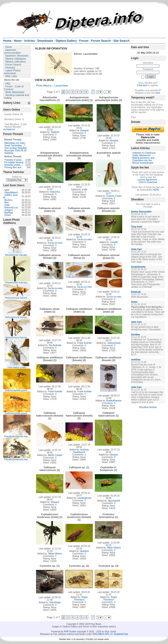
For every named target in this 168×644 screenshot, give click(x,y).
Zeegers (9, 210)
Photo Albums (44, 85)
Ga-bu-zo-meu (55, 243)
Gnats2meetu (138, 267)
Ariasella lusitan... (13, 165)
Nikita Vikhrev (55, 554)
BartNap (9, 213)
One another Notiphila (16, 148)
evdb (7, 205)
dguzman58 (114, 501)
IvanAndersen (85, 498)
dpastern (84, 551)
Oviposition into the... (143, 160)
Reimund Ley (11, 208)
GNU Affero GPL (101, 634)
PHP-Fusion (70, 632)
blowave (85, 131)
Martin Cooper (55, 455)
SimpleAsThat (121, 634)
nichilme (136, 360)
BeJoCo (9, 200)
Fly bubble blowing (14, 162)
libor (7, 203)
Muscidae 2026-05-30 (16, 151)
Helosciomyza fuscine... (17, 298)
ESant (8, 215)
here (158, 93)
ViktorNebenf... (12, 193)
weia (7, 190)
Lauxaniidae (61, 85)
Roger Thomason (81, 598)
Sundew (135, 335)
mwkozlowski (114, 343)
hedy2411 (55, 192)
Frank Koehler (85, 343)
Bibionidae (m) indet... (16, 143)
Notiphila (9, 153)
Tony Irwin (137, 227)
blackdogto (55, 602)
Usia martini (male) (17, 367)
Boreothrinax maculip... (17, 255)
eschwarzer (9, 129)
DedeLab (136, 292)
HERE (156, 190)
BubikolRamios (114, 401)
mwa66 (114, 242)
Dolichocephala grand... (17, 390)
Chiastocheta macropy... (17, 283)
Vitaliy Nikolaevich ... (143, 155)
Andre (134, 302)
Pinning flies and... (14, 167)
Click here (142, 85)
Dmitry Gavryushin (141, 212)
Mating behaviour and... (144, 158)
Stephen (55, 132)
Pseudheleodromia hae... (17, 436)
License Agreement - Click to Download (148, 181)
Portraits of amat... (14, 160)
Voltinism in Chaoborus (144, 153)
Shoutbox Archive (148, 407)
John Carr (136, 249)
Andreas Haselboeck (81, 451)
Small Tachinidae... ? (15, 146)
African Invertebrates (143, 163)
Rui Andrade (55, 345)
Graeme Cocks (114, 196)
